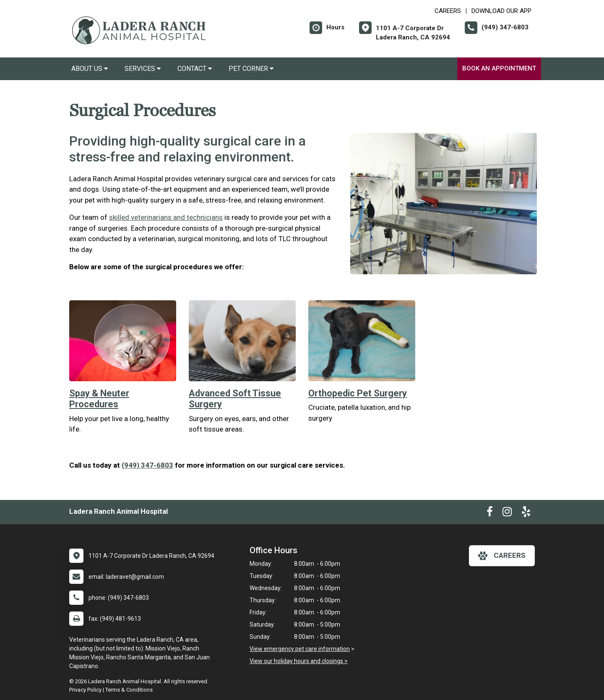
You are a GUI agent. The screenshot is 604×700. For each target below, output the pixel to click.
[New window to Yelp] (526, 513)
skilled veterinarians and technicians (166, 217)
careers (502, 556)
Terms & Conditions (129, 690)
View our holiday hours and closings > (299, 661)
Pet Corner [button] (251, 69)
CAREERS (448, 11)
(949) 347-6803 (147, 465)
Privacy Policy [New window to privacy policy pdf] (85, 690)
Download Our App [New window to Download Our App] (501, 11)
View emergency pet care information (300, 649)
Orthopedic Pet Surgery (358, 393)
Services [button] (143, 69)
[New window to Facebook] (490, 513)
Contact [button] (195, 69)
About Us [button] (90, 69)
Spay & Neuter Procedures (99, 399)
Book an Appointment (499, 68)
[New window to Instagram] (507, 513)
